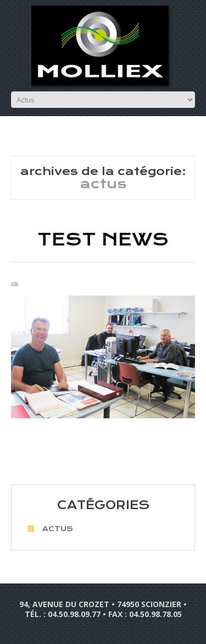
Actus (58, 529)
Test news (103, 239)
